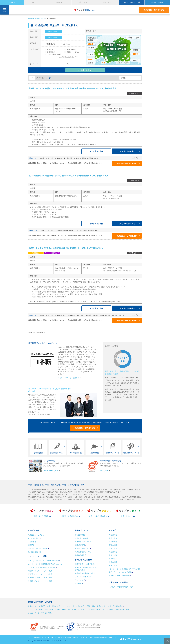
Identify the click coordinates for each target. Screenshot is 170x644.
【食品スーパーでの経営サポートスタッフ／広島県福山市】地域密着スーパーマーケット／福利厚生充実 (72, 88)
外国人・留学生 (157, 2)
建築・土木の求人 (123, 610)
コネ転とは (32, 542)
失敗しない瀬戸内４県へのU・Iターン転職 (43, 561)
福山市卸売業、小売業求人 (65, 158)
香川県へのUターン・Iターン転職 (40, 578)
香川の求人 (113, 559)
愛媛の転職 (113, 562)
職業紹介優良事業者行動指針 (86, 573)
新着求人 (50, 49)
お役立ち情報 (80, 535)
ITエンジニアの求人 (35, 610)
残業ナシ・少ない (73, 52)
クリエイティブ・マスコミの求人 (40, 613)
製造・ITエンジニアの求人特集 (120, 572)
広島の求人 (113, 548)
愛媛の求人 (113, 565)
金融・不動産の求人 (115, 606)
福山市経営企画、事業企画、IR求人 (87, 158)
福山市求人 (51, 158)
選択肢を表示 (52, 32)
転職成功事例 (80, 545)
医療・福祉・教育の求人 (96, 606)
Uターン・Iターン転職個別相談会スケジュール (45, 564)
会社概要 (78, 583)
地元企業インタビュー (83, 542)
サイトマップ (80, 580)
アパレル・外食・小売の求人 (74, 606)
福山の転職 (113, 552)
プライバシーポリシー (83, 577)
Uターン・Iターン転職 (132, 2)
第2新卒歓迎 (71, 49)
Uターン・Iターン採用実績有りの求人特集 (124, 569)
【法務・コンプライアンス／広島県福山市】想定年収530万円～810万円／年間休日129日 (66, 248)
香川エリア (83, 2)
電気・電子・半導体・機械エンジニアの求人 (62, 610)
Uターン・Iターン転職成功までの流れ (42, 567)
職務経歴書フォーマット (84, 552)
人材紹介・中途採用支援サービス (121, 587)
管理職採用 (51, 52)
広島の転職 (113, 545)
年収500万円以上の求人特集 (119, 576)
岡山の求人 (113, 538)
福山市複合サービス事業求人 (66, 315)
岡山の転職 (113, 535)
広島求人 (43, 158)
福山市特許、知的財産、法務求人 (88, 315)
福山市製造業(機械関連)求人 (66, 231)
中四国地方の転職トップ (37, 19)
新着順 (123, 78)
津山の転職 (113, 542)
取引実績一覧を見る (51, 471)
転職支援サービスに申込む (154, 10)
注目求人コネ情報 (81, 538)
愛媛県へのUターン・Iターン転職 (40, 581)
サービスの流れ (34, 538)
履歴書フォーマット (82, 548)
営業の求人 (32, 606)
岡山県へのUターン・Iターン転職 (40, 571)
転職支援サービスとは (36, 535)
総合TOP (12, 2)
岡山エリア (36, 2)
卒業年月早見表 (81, 555)
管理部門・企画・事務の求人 (50, 606)
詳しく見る (104, 471)
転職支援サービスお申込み (85, 564)
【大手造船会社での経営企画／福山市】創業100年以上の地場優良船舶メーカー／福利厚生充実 (68, 176)
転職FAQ (31, 545)
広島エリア (60, 2)
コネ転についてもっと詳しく (69, 378)
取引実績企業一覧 (35, 552)
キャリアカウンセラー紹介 (38, 548)
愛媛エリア (107, 2)
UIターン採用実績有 (54, 54)
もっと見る (135, 158)
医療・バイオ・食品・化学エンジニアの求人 (97, 610)
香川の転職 (113, 555)
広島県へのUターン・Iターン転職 (40, 574)
